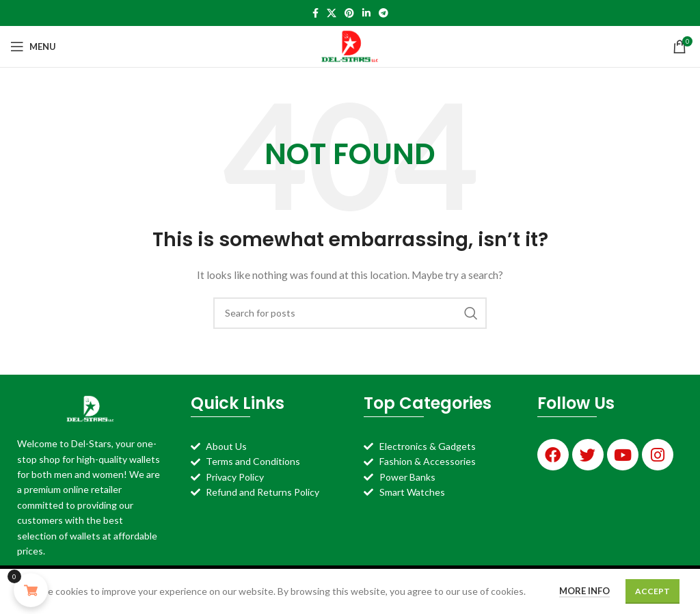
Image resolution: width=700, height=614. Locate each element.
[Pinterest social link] (349, 13)
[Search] (350, 313)
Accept (652, 591)
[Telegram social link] (383, 13)
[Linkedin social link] (366, 13)
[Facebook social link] (315, 13)
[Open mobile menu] (33, 46)
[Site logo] (350, 45)
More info (584, 591)
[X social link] (332, 13)
